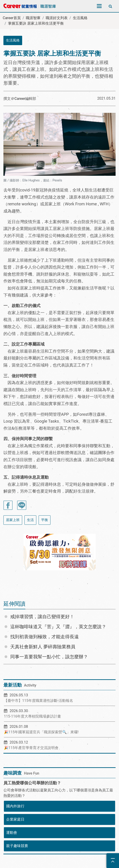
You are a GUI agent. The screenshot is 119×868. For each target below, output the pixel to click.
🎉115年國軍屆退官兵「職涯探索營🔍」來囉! (41, 732)
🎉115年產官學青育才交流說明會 (31, 748)
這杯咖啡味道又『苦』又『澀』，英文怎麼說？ (58, 627)
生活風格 (80, 18)
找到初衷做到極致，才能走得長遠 (45, 637)
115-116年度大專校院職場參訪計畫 (32, 716)
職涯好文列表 (57, 18)
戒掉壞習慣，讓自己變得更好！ (42, 617)
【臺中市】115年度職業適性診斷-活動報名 (38, 701)
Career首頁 (12, 18)
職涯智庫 (33, 18)
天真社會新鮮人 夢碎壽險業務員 (43, 647)
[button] (12, 560)
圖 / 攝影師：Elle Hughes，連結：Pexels (33, 180)
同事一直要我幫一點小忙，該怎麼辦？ (49, 657)
